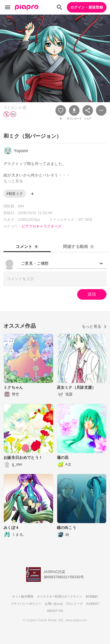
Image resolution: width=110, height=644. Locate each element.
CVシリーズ (75, 604)
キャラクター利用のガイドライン (60, 597)
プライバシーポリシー (26, 604)
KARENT (93, 604)
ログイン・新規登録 (87, 7)
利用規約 (92, 597)
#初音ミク (15, 194)
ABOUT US (55, 611)
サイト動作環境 (23, 597)
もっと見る (94, 326)
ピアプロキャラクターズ (42, 226)
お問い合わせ (54, 604)
